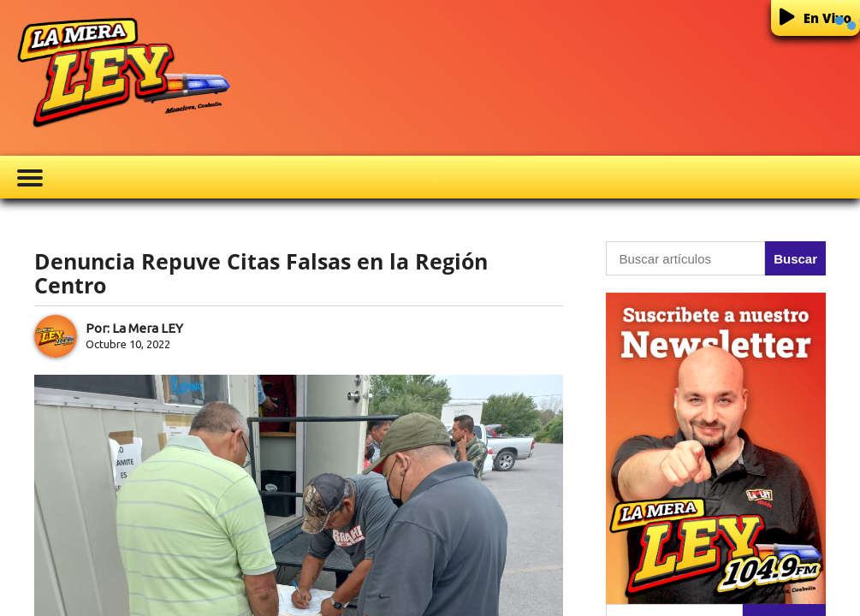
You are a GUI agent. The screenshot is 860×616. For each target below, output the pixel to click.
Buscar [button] (795, 259)
